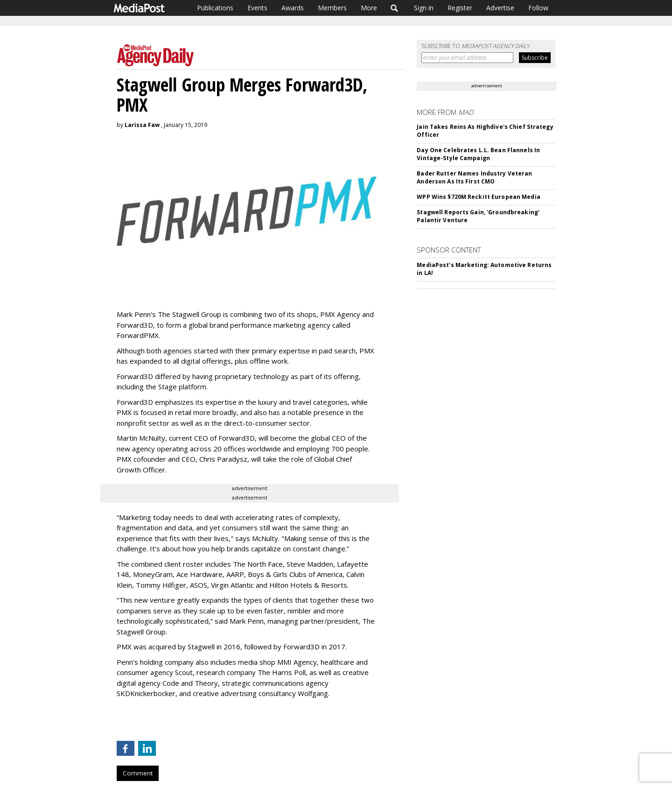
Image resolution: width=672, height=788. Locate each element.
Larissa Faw (142, 125)
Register (460, 8)
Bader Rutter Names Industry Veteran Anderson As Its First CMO (474, 177)
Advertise (500, 8)
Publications (215, 8)
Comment (138, 773)
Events (257, 8)
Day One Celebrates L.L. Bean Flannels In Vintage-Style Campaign (478, 154)
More (369, 8)
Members (332, 8)
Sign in (424, 8)
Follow (538, 8)
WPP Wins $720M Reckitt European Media (478, 197)
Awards (293, 8)
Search (395, 8)
